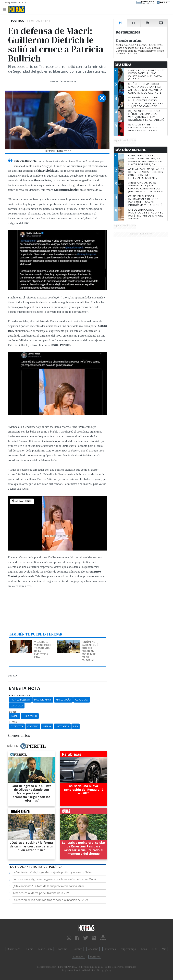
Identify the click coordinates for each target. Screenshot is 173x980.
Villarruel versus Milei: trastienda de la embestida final (43, 649)
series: (13, 712)
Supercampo (128, 949)
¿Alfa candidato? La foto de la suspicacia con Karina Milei (48, 886)
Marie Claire (45, 949)
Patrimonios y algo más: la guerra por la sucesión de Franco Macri (54, 879)
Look (144, 949)
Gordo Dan (82, 700)
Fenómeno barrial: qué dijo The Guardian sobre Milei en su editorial (90, 651)
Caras (30, 949)
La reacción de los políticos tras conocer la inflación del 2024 (50, 900)
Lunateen (79, 957)
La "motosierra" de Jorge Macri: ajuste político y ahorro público (52, 872)
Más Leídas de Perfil (130, 150)
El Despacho (30, 716)
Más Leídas (123, 65)
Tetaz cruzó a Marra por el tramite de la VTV (41, 893)
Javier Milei (17, 706)
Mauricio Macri (43, 700)
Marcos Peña (63, 700)
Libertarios (62, 726)
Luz (154, 949)
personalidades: (20, 695)
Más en (26, 746)
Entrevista (17, 726)
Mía (164, 949)
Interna (47, 726)
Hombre (77, 949)
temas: (13, 722)
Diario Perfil (14, 949)
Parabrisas (110, 949)
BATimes (95, 957)
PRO (76, 726)
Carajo (15, 716)
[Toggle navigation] (5, 9)
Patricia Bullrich (20, 700)
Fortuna (62, 949)
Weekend (93, 949)
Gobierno (33, 726)
